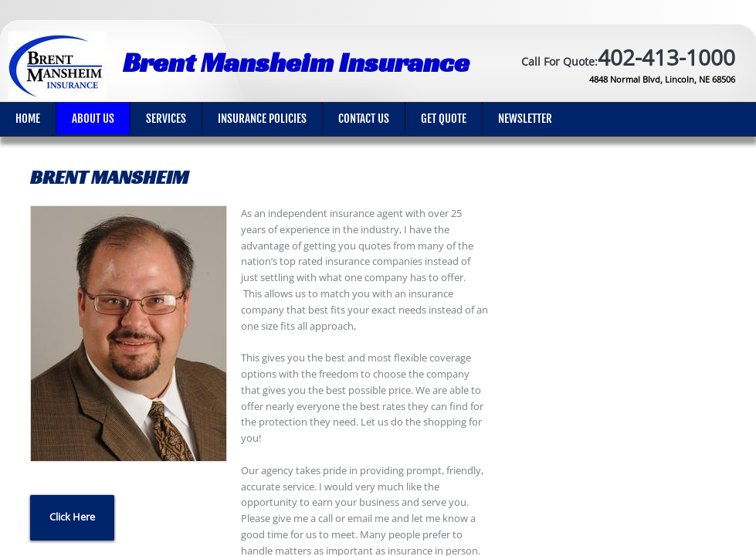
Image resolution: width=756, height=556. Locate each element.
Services (166, 119)
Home (28, 119)
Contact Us (364, 119)
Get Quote (444, 119)
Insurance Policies (262, 119)
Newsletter (525, 119)
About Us (93, 119)
